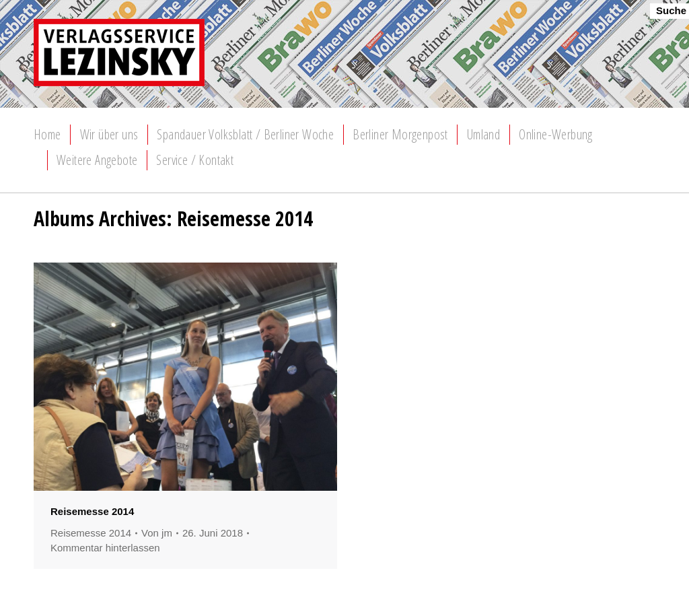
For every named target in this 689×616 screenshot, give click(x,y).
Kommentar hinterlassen (105, 548)
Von (157, 533)
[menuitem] (47, 135)
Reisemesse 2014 (92, 511)
